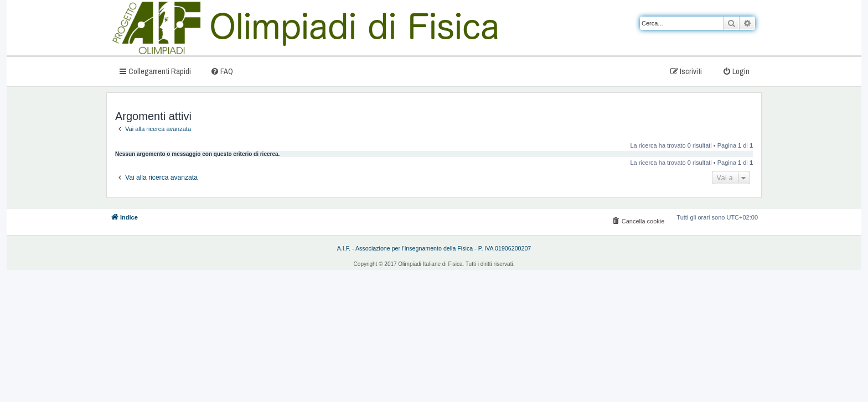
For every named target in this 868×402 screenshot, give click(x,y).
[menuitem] (222, 71)
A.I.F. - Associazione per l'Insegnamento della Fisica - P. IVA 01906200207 (434, 248)
